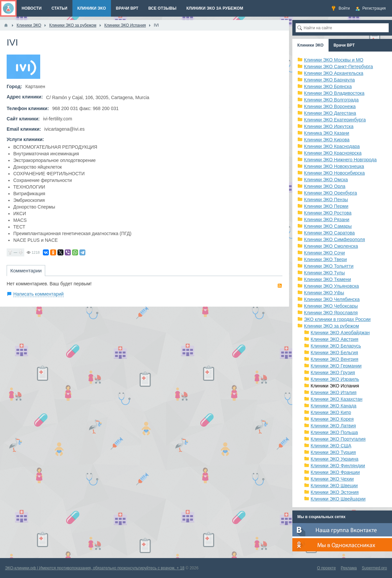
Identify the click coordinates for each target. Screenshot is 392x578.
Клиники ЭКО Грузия (333, 372)
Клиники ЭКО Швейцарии (338, 499)
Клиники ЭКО (310, 45)
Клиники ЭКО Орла (325, 186)
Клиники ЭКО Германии (336, 366)
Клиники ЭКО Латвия (333, 426)
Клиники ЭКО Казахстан (337, 399)
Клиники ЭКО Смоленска (331, 246)
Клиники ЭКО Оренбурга (331, 193)
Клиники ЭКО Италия (334, 392)
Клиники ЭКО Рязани (327, 219)
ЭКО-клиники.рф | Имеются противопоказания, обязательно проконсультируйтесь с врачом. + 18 (95, 568)
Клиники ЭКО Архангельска (334, 73)
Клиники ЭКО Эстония (335, 492)
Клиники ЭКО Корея (332, 419)
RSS (280, 286)
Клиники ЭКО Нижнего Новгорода (340, 160)
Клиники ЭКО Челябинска (332, 299)
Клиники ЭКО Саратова (329, 233)
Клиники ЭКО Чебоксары (331, 306)
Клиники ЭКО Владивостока (334, 93)
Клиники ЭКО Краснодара (332, 146)
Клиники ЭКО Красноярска (333, 153)
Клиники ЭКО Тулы (324, 273)
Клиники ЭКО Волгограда (331, 100)
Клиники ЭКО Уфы (324, 293)
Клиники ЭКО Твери (325, 259)
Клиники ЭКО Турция (333, 452)
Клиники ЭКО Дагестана (330, 113)
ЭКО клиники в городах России (337, 319)
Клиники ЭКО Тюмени (328, 279)
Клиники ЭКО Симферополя (335, 239)
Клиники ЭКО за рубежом (332, 326)
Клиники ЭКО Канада (334, 406)
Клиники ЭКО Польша (334, 432)
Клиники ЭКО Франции (335, 472)
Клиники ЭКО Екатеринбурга (335, 120)
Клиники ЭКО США (331, 446)
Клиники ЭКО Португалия (338, 439)
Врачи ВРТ (344, 45)
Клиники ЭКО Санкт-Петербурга (339, 67)
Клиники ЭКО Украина (335, 459)
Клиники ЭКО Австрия (335, 339)
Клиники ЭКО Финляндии (338, 466)
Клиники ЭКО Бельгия (334, 353)
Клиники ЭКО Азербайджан (340, 333)
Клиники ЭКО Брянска (328, 86)
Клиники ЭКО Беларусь (336, 346)
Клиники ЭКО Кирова (327, 140)
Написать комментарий (39, 294)
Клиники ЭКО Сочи (324, 253)
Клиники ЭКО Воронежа (330, 106)
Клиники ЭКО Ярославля (331, 313)
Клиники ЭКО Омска (326, 180)
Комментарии (26, 271)
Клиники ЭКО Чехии (332, 479)
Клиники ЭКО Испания (335, 386)
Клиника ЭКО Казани (327, 133)
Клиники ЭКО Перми (326, 206)
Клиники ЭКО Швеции (334, 486)
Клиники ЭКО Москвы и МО (334, 60)
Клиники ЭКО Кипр (331, 412)
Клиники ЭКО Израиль (335, 379)
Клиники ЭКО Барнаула (329, 80)
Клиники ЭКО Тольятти (329, 266)
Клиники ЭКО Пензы (326, 200)
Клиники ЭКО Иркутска (329, 126)
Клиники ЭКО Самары (328, 226)
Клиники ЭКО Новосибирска (334, 173)
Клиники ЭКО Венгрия (335, 359)
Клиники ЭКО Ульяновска (331, 286)
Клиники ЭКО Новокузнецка (334, 166)
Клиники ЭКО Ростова (328, 213)
